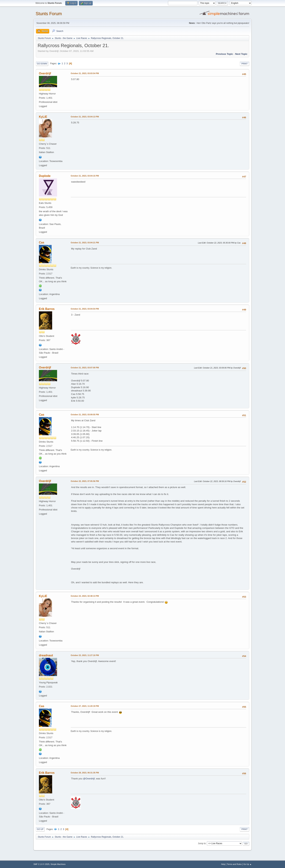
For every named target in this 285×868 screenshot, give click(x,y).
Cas (42, 242)
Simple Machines (58, 864)
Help (223, 864)
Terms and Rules (234, 864)
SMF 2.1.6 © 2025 (41, 864)
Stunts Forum (49, 14)
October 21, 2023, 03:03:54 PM (85, 73)
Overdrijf (45, 73)
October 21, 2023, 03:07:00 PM (85, 368)
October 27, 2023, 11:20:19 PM (85, 706)
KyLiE (43, 117)
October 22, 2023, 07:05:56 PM (85, 481)
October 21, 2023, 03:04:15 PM (85, 176)
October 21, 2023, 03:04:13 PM (85, 117)
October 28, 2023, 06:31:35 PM (85, 773)
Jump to (202, 843)
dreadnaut (46, 655)
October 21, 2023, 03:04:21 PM (85, 243)
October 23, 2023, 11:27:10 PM (85, 655)
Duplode (45, 176)
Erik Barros (47, 309)
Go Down (42, 64)
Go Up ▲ (247, 864)
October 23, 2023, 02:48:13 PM (85, 596)
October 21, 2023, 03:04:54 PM (85, 309)
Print (244, 64)
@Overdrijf (89, 779)
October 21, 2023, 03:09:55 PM (85, 415)
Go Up (40, 829)
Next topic (241, 54)
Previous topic (224, 54)
